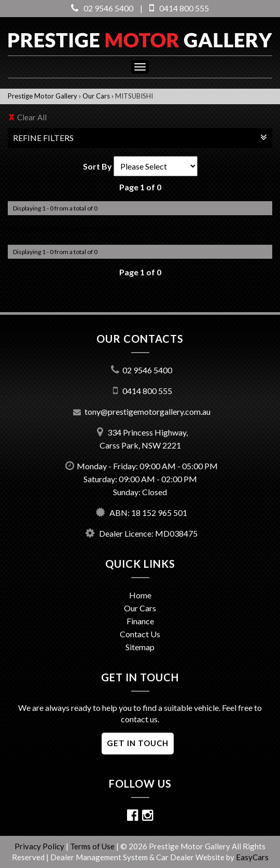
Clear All (32, 117)
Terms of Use (93, 846)
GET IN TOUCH (138, 743)
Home (140, 595)
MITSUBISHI (134, 96)
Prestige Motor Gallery (43, 96)
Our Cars (96, 96)
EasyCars (252, 857)
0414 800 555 (179, 8)
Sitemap (140, 647)
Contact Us (140, 634)
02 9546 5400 (102, 8)
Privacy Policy (40, 846)
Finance (140, 621)
